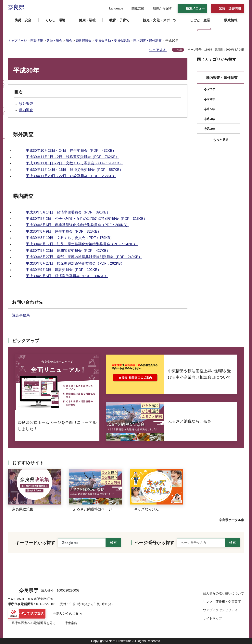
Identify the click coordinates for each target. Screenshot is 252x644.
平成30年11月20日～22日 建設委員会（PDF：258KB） (71, 176)
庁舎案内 (71, 623)
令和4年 (210, 119)
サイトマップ (212, 618)
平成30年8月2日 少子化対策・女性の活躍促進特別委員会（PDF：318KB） (86, 219)
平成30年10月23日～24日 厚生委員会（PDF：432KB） (71, 151)
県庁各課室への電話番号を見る (34, 623)
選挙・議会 (54, 41)
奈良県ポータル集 (232, 520)
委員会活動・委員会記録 (112, 41)
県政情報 (37, 41)
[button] (114, 8)
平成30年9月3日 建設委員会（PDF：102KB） (63, 270)
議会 (69, 41)
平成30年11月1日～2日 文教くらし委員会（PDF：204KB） (74, 163)
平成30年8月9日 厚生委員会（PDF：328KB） (63, 231)
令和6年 (210, 99)
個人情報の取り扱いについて (223, 593)
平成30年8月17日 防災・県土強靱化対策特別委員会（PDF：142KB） (82, 244)
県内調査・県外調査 (147, 41)
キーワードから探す (35, 543)
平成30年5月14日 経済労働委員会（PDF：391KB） (68, 212)
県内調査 (26, 110)
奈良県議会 (84, 41)
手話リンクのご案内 (68, 614)
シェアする (158, 50)
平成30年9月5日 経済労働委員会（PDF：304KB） (67, 276)
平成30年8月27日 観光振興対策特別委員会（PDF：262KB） (75, 263)
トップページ (17, 41)
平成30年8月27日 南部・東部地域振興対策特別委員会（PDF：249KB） (84, 257)
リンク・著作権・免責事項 (222, 602)
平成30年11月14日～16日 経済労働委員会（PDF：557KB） (74, 170)
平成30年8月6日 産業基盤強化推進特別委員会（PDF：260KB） (78, 225)
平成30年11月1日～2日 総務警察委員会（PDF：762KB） (72, 157)
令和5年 (210, 109)
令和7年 (210, 89)
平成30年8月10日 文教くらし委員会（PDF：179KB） (70, 238)
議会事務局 (23, 315)
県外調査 (26, 104)
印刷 (179, 50)
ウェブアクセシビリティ (220, 610)
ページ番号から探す (154, 543)
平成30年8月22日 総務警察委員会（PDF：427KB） (68, 251)
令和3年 (210, 129)
